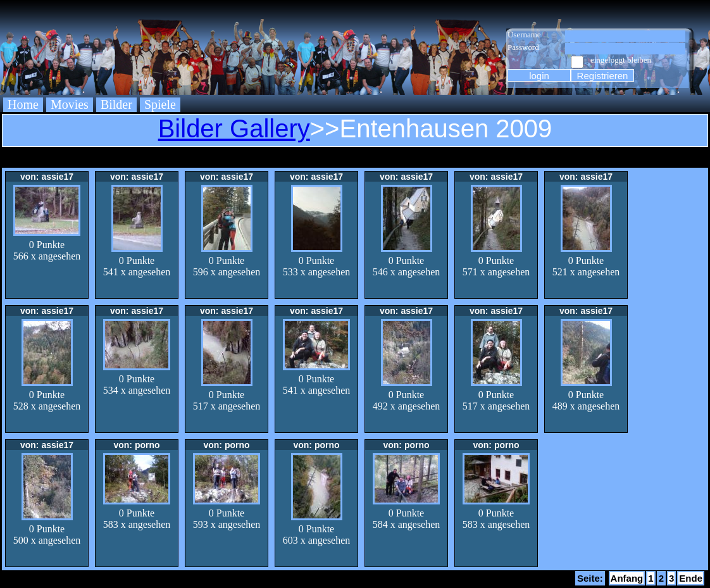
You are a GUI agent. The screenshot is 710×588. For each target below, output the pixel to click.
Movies (70, 104)
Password (523, 47)
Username (524, 34)
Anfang (627, 578)
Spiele (160, 104)
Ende (691, 578)
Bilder (116, 104)
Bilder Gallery (234, 128)
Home (23, 104)
